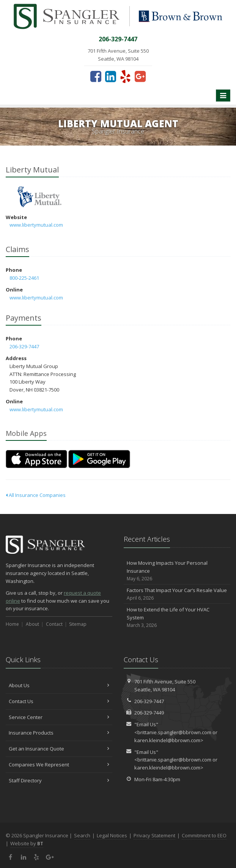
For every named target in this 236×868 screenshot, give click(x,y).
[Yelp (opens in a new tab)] (125, 76)
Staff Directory (59, 780)
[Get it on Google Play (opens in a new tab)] (99, 459)
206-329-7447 (24, 346)
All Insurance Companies (36, 495)
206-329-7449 (149, 713)
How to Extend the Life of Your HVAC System (177, 617)
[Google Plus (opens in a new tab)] (140, 76)
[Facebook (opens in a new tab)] (96, 76)
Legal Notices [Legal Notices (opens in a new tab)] (112, 835)
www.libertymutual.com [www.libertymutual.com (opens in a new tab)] (36, 225)
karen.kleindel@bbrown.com (167, 740)
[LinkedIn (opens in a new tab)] (111, 76)
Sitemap (78, 624)
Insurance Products (59, 733)
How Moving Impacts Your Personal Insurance (177, 571)
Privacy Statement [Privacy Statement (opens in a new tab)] (154, 835)
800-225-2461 (24, 278)
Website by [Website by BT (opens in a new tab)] (27, 843)
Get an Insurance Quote (59, 749)
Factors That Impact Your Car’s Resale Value (177, 594)
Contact (54, 624)
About (32, 624)
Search (82, 835)
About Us (59, 685)
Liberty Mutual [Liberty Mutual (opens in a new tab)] (40, 197)
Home (12, 624)
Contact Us (59, 701)
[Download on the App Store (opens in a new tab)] (36, 459)
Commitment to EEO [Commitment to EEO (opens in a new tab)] (204, 835)
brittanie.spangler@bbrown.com (174, 732)
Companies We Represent (59, 765)
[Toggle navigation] (223, 96)
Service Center (59, 717)
